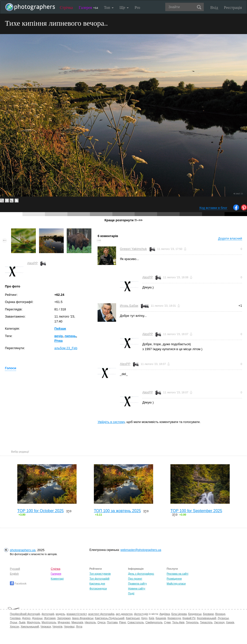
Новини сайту (137, 588)
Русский (15, 569)
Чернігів (57, 626)
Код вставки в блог (213, 208)
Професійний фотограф (25, 614)
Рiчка (59, 341)
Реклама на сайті (178, 574)
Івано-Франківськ (83, 618)
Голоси (10, 368)
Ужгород (219, 622)
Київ (152, 618)
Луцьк (14, 622)
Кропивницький (206, 618)
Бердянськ (195, 614)
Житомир (50, 618)
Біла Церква (179, 614)
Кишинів (161, 618)
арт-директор (124, 614)
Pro (137, 8)
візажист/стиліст (76, 614)
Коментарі (57, 579)
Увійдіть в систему (111, 422)
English (14, 574)
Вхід (214, 8)
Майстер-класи (176, 584)
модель (61, 614)
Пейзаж (60, 329)
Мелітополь (49, 622)
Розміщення (174, 579)
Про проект (135, 579)
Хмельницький (30, 626)
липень (70, 336)
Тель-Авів (178, 622)
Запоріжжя (64, 618)
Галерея (88, 8)
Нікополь (90, 622)
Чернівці (69, 626)
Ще (124, 8)
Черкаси (46, 626)
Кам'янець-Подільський (110, 618)
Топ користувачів (100, 574)
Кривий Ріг (189, 618)
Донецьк (37, 618)
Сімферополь (154, 622)
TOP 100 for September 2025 (196, 511)
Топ (109, 8)
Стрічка (66, 8)
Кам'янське (133, 618)
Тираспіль (206, 622)
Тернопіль (192, 622)
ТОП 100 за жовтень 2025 (117, 511)
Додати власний (230, 238)
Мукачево (64, 622)
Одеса (101, 622)
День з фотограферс (141, 574)
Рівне (123, 622)
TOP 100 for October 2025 (41, 511)
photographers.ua (23, 550)
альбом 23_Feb (66, 348)
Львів (22, 622)
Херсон (14, 626)
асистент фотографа (101, 614)
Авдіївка (165, 614)
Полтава (112, 622)
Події (131, 593)
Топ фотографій (99, 579)
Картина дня (97, 584)
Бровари (208, 614)
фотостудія (141, 614)
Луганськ (223, 618)
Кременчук (174, 618)
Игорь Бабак (129, 306)
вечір (59, 336)
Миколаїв (77, 622)
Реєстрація (233, 8)
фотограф (48, 614)
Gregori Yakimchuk (133, 249)
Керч (144, 618)
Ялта (79, 626)
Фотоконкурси (98, 588)
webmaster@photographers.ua (141, 550)
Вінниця (220, 614)
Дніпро (26, 618)
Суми (167, 622)
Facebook (18, 584)
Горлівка (15, 618)
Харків (230, 622)
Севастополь (136, 622)
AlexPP (32, 263)
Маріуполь (33, 622)
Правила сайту (137, 584)
